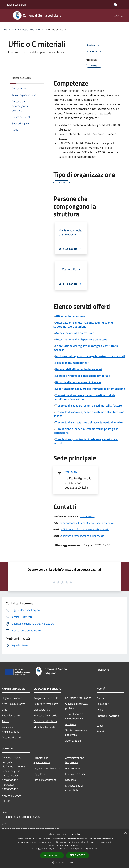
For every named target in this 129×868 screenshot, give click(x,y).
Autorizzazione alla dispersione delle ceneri (82, 339)
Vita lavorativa (42, 710)
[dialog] (64, 849)
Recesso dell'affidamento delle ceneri (79, 369)
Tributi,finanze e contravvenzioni (74, 716)
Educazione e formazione (79, 698)
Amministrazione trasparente (75, 760)
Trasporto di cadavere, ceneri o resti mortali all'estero (89, 405)
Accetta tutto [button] (52, 855)
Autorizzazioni (73, 741)
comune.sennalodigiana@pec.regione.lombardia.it (87, 523)
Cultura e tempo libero (46, 704)
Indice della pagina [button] (21, 78)
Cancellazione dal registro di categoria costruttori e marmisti (86, 348)
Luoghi (100, 726)
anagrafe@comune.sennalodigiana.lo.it (83, 536)
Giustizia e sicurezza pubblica (76, 706)
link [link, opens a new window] (96, 848)
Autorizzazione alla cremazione (75, 333)
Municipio (71, 472)
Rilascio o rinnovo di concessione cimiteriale (83, 376)
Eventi (100, 731)
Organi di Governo (12, 698)
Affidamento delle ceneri (71, 316)
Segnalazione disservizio (47, 768)
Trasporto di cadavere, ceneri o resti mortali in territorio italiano (89, 414)
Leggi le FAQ (40, 774)
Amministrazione (25, 29)
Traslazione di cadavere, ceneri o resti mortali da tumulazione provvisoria (84, 397)
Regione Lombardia (15, 5)
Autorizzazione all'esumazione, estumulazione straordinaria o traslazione (83, 325)
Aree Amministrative (13, 704)
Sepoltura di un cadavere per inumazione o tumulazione (90, 389)
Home (7, 29)
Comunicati (103, 704)
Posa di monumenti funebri (72, 363)
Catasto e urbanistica (45, 721)
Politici (6, 721)
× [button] (125, 833)
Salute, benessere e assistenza (76, 732)
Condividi (94, 45)
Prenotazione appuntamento (42, 760)
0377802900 (87, 516)
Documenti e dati (11, 737)
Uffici (41, 29)
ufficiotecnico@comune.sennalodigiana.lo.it (85, 529)
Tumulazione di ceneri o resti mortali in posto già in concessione (86, 431)
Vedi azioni (94, 52)
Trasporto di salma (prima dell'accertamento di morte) (89, 422)
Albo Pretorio (72, 768)
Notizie (101, 698)
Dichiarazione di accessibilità (74, 788)
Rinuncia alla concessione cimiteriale (78, 382)
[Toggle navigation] (6, 15)
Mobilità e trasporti (44, 727)
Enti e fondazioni (11, 715)
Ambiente (71, 724)
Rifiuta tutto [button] (77, 855)
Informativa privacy (76, 774)
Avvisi (100, 710)
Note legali (71, 780)
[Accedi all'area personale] (115, 5)
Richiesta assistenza (45, 780)
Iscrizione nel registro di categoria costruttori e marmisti (90, 356)
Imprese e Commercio (45, 715)
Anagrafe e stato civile (46, 698)
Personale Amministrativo (11, 729)
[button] (65, 862)
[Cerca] (122, 16)
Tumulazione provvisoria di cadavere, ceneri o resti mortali (86, 441)
